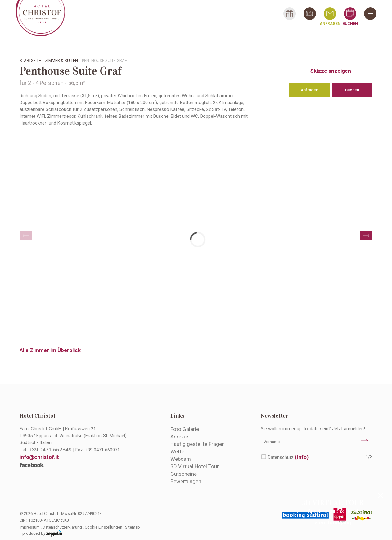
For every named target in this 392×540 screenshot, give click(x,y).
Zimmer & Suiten (61, 60)
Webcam (181, 459)
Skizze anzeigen (331, 71)
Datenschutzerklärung (62, 527)
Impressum (30, 527)
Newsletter (275, 416)
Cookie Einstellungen (104, 527)
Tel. (46, 450)
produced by (42, 534)
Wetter (178, 451)
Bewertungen (186, 481)
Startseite (30, 60)
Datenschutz (288, 457)
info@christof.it (39, 457)
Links (177, 416)
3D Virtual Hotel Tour (195, 466)
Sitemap (133, 527)
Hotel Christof (38, 416)
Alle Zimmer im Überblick (50, 350)
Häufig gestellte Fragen (198, 444)
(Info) (302, 457)
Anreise (179, 437)
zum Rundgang (333, 523)
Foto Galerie (185, 429)
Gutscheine (184, 474)
